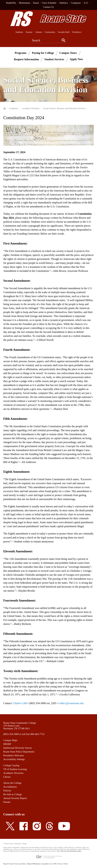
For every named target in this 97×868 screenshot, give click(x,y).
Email (36, 3)
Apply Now (76, 59)
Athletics (64, 3)
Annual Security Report (15, 798)
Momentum (24, 3)
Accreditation (10, 787)
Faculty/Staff (64, 32)
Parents (29, 32)
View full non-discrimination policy (69, 851)
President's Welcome (14, 755)
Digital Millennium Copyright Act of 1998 (42, 864)
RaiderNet (11, 3)
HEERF (7, 744)
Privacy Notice (63, 864)
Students (19, 32)
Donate (7, 802)
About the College (12, 783)
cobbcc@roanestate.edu (71, 703)
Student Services (54, 59)
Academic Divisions (13, 773)
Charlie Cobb (20, 703)
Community (50, 32)
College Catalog (11, 765)
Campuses (76, 3)
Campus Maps (10, 740)
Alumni (39, 32)
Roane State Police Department (19, 752)
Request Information (26, 59)
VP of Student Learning (15, 769)
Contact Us (48, 7)
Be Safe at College (13, 794)
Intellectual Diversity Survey (18, 748)
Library (7, 777)
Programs (21, 53)
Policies (7, 791)
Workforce (77, 32)
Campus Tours (68, 53)
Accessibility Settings (14, 759)
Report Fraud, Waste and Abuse (15, 864)
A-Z (86, 3)
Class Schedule (49, 3)
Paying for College (43, 53)
